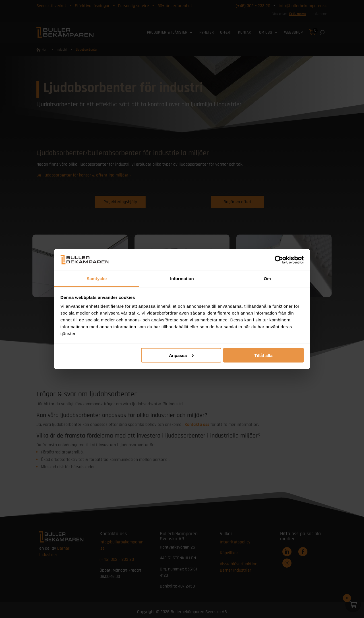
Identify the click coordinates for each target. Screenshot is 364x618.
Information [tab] (182, 279)
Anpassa (181, 355)
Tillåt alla (263, 355)
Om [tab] (267, 279)
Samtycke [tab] (97, 279)
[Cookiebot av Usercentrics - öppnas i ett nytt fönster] (279, 260)
